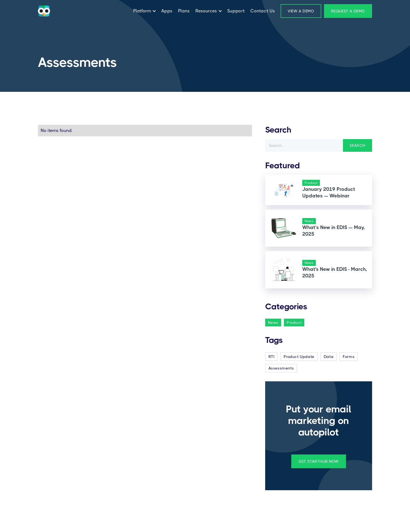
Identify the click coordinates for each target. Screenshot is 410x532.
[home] (44, 11)
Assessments (281, 368)
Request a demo (348, 11)
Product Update (299, 357)
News (273, 322)
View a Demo (301, 11)
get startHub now (319, 461)
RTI (272, 357)
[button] (143, 11)
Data (329, 357)
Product (294, 322)
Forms (349, 357)
